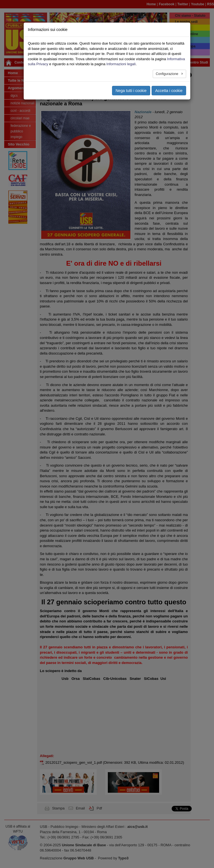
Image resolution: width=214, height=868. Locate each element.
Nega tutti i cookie (131, 91)
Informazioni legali (121, 64)
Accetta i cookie (169, 91)
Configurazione (167, 74)
